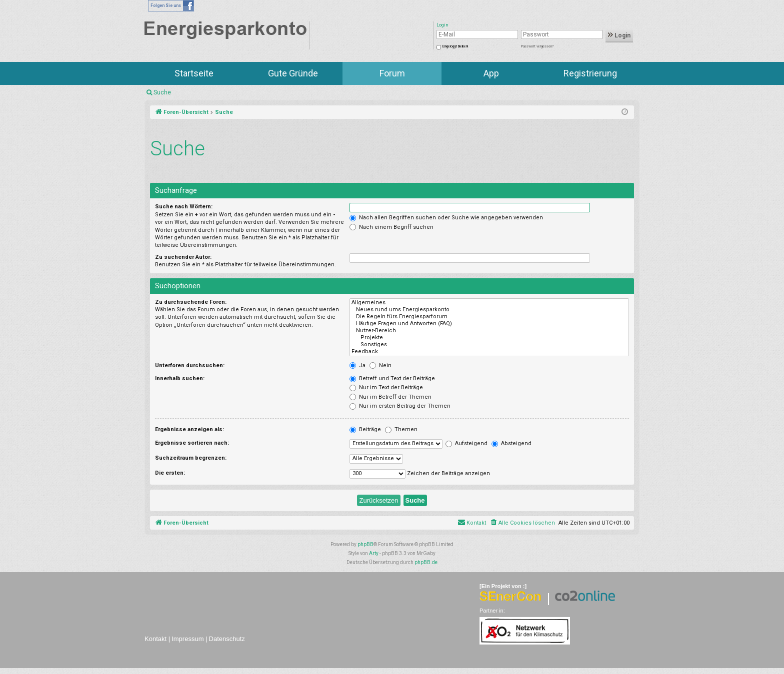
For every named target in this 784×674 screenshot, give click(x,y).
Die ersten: (170, 473)
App (491, 73)
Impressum (187, 639)
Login (619, 35)
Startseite (194, 73)
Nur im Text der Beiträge (386, 387)
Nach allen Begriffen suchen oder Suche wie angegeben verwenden (446, 218)
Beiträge (365, 429)
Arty (374, 553)
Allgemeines (489, 303)
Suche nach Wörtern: (184, 207)
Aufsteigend (466, 443)
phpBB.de (426, 562)
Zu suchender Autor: (183, 257)
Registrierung (590, 73)
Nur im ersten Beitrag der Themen (400, 406)
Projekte (489, 338)
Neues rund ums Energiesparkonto (489, 310)
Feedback (489, 352)
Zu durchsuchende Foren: (191, 302)
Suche (162, 92)
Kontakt (155, 639)
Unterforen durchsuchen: (190, 365)
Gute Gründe (293, 73)
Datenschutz (227, 639)
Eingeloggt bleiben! (455, 46)
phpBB (365, 544)
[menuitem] (522, 523)
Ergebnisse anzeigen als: (189, 429)
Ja (357, 365)
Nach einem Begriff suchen (391, 227)
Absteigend (511, 443)
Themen (401, 429)
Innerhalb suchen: (180, 378)
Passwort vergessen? (537, 46)
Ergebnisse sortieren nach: (192, 443)
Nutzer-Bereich (489, 331)
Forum (392, 73)
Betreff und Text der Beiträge (392, 378)
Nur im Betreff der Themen (390, 397)
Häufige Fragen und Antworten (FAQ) (489, 324)
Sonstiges (489, 345)
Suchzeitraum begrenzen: (191, 458)
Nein (380, 365)
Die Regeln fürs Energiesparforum (489, 317)
